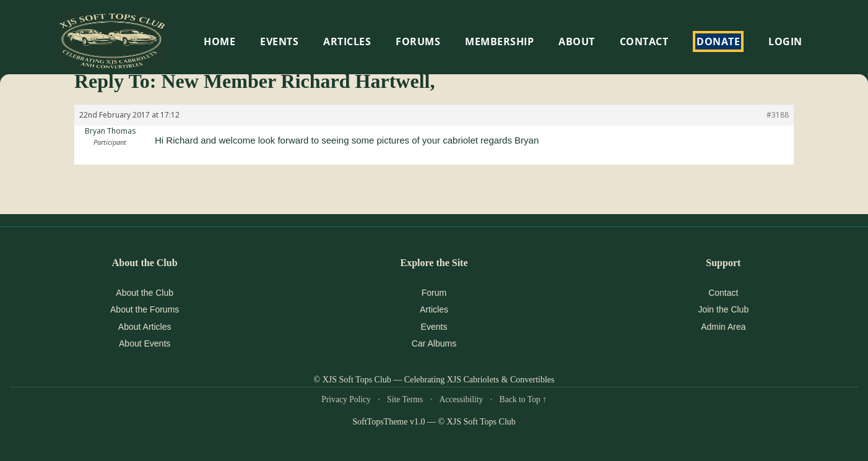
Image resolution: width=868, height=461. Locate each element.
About (577, 41)
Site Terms (405, 399)
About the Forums (145, 309)
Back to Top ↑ (523, 399)
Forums (418, 41)
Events (434, 327)
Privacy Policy (346, 399)
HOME (219, 41)
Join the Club (723, 309)
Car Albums (434, 343)
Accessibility (461, 399)
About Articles (145, 327)
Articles (347, 41)
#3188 (778, 115)
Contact (644, 41)
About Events (145, 343)
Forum (434, 293)
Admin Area (723, 327)
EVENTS (279, 41)
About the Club (145, 293)
